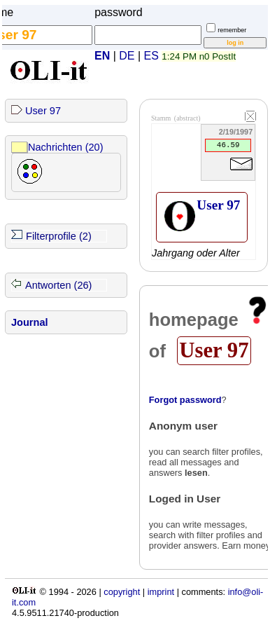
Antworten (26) (58, 285)
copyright (122, 592)
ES (151, 56)
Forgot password (185, 400)
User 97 (43, 111)
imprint (161, 592)
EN (102, 56)
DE (127, 56)
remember (232, 30)
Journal (30, 322)
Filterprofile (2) (59, 236)
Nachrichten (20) (66, 147)
